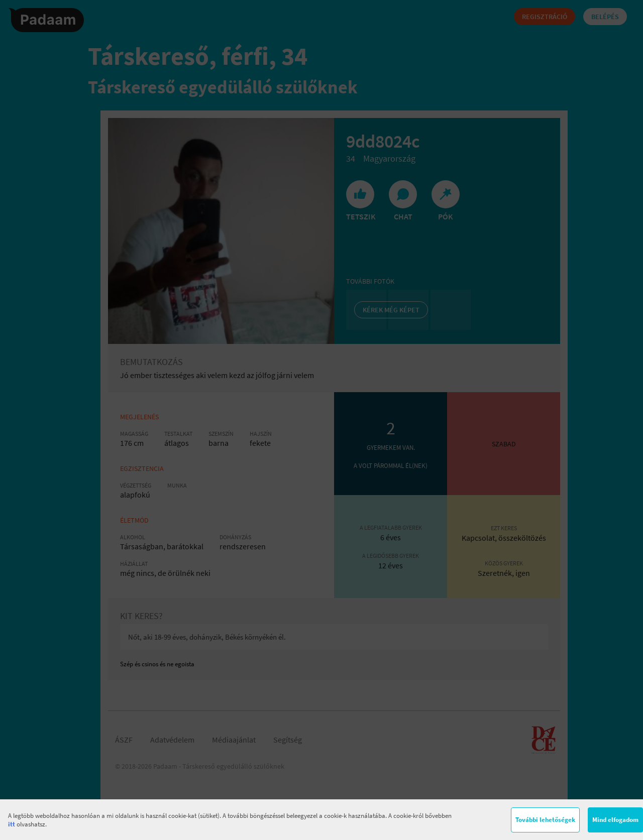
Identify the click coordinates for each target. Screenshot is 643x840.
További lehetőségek (545, 820)
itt (12, 824)
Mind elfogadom (615, 820)
